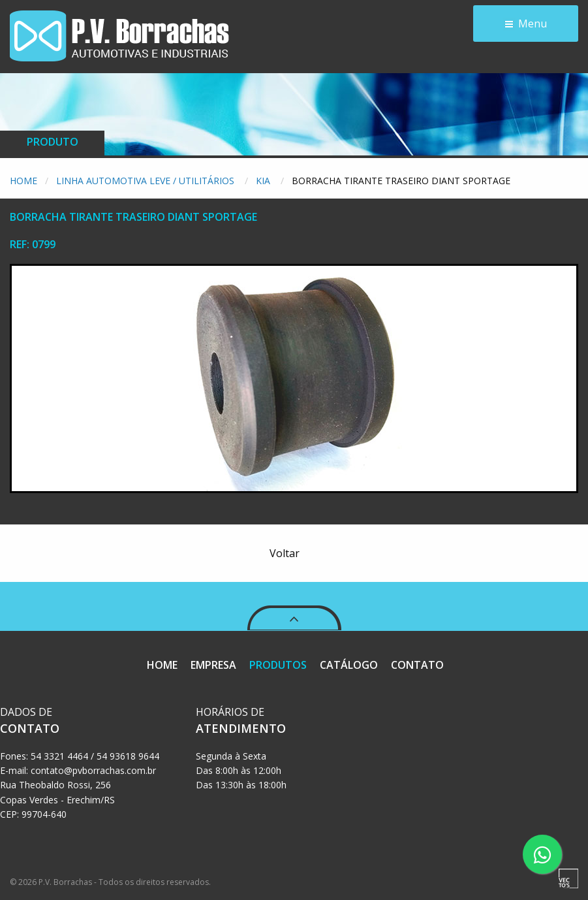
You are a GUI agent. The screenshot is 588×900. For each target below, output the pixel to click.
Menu (533, 24)
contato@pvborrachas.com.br (93, 770)
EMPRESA (213, 665)
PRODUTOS (278, 665)
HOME (162, 665)
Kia (264, 181)
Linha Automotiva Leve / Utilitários (147, 181)
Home (23, 181)
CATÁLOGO (349, 665)
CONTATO (417, 665)
